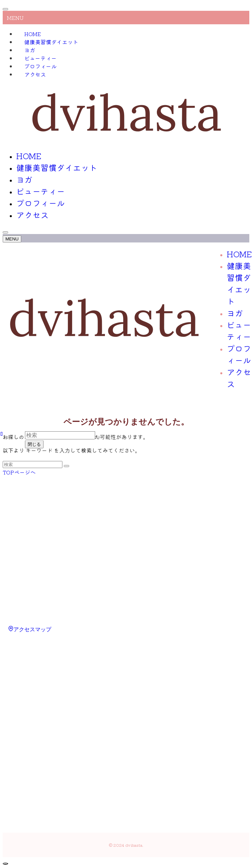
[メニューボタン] (12, 239)
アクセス (35, 74)
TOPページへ (19, 472)
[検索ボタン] (5, 232)
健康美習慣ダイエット (51, 42)
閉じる (34, 444)
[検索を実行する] (66, 466)
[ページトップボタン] (5, 864)
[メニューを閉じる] (5, 9)
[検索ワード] (33, 465)
